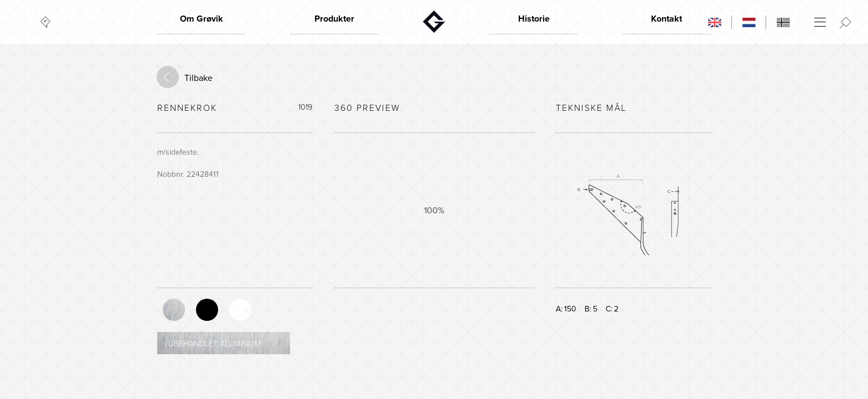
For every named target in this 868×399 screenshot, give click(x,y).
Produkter (334, 19)
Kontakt (666, 19)
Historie (534, 19)
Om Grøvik (201, 19)
